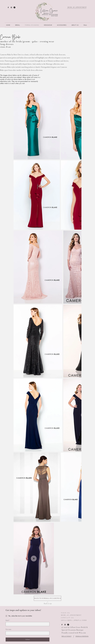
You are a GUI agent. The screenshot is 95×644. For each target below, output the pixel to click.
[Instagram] (11, 7)
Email (8, 620)
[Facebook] (8, 7)
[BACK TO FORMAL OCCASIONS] (47, 598)
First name (8, 629)
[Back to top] (48, 603)
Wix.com (82, 633)
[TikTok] (14, 7)
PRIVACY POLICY (66, 636)
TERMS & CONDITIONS (82, 636)
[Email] (27, 624)
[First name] (27, 633)
